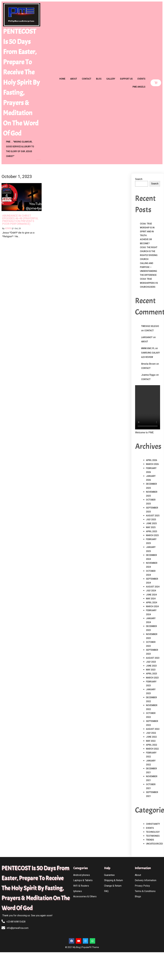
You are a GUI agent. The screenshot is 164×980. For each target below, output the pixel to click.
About (145, 342)
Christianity (153, 824)
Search (139, 179)
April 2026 (152, 460)
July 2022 (151, 733)
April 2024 (152, 603)
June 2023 (151, 666)
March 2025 (152, 535)
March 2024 (152, 606)
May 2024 (151, 599)
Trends (150, 840)
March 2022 (152, 749)
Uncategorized (154, 844)
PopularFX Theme (90, 947)
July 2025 (151, 520)
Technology (153, 832)
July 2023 (151, 662)
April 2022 (152, 745)
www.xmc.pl (148, 348)
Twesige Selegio (150, 326)
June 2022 (151, 737)
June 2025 (151, 523)
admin (8, 228)
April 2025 (152, 531)
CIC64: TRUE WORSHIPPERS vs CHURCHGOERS (149, 283)
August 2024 (153, 587)
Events (150, 828)
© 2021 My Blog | (73, 947)
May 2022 (151, 741)
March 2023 (152, 678)
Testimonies (153, 836)
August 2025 (153, 516)
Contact (149, 331)
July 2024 (151, 591)
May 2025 (151, 527)
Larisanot (147, 337)
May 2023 (151, 670)
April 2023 (152, 674)
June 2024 (151, 595)
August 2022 (153, 729)
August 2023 (153, 658)
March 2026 (152, 464)
